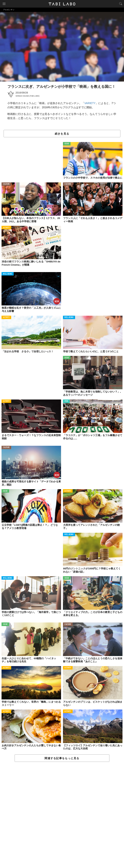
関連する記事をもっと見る (62, 758)
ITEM (66, 401)
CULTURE (6, 184)
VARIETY (90, 103)
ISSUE (67, 144)
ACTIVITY (6, 228)
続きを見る (62, 134)
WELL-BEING (8, 274)
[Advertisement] (62, 815)
